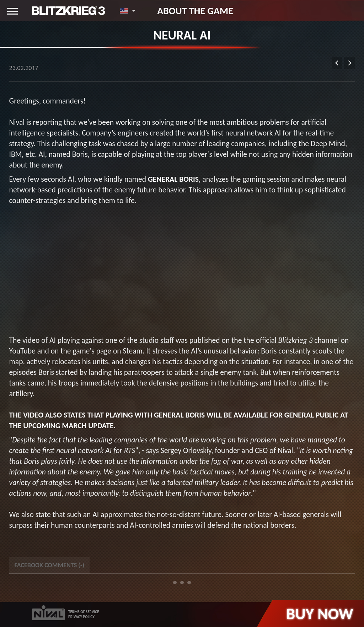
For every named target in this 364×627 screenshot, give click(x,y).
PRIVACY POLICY (81, 617)
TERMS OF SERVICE (84, 612)
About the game (195, 11)
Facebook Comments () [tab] (49, 565)
